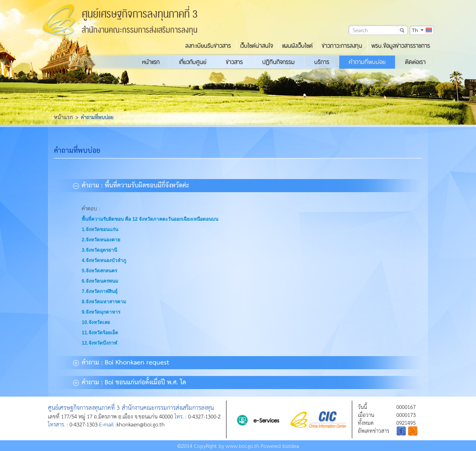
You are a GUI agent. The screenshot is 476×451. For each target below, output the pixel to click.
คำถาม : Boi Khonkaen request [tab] (121, 362)
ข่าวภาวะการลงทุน (342, 46)
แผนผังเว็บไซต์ (297, 46)
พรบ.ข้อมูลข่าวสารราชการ (401, 46)
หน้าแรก (151, 62)
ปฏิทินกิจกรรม (278, 62)
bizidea (291, 446)
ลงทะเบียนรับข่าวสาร (208, 46)
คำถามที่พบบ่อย (367, 62)
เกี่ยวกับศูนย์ (193, 62)
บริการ (322, 62)
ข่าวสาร (234, 62)
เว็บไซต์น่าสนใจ (256, 46)
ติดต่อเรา (415, 62)
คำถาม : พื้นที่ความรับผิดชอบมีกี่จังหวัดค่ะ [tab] (131, 185)
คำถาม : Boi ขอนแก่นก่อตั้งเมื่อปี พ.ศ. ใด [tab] (130, 382)
